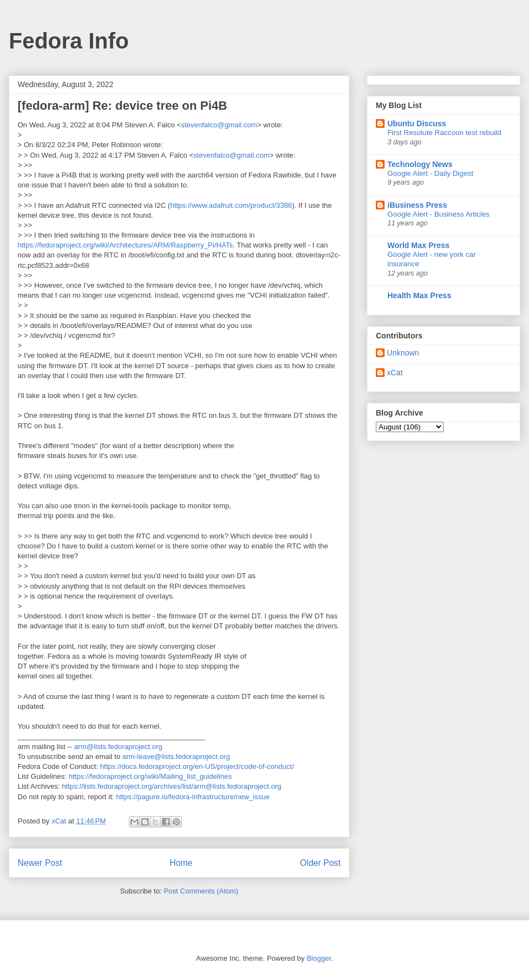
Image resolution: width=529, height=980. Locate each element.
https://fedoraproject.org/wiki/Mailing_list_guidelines (150, 776)
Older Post (320, 863)
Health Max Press (419, 295)
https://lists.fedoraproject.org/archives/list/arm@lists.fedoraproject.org (171, 786)
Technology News (420, 164)
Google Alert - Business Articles (439, 214)
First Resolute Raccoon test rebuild (444, 133)
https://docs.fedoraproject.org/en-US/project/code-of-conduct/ (197, 766)
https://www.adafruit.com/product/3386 (231, 205)
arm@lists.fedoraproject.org (118, 747)
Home (181, 863)
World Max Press (419, 245)
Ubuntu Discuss (417, 123)
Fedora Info (69, 41)
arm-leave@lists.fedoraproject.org (176, 756)
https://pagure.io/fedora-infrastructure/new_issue (193, 797)
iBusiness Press (417, 205)
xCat (395, 373)
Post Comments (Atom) (201, 891)
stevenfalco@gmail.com (219, 125)
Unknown (403, 353)
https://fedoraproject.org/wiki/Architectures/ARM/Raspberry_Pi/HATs (125, 245)
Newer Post (40, 863)
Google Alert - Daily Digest (430, 173)
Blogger (319, 958)
